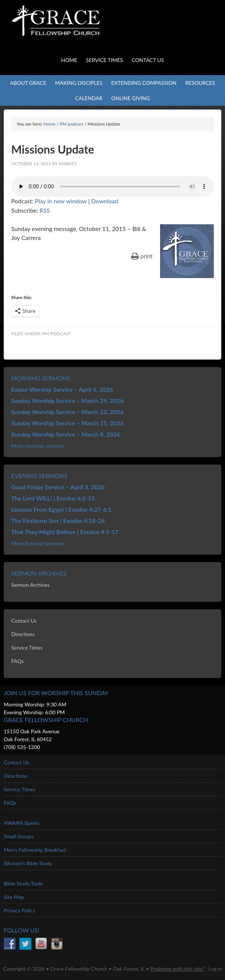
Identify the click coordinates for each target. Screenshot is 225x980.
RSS (45, 210)
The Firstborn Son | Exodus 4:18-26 (58, 520)
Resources (200, 83)
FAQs (17, 661)
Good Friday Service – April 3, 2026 (58, 487)
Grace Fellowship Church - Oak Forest (75, 30)
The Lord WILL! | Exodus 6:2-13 (53, 498)
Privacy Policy (19, 910)
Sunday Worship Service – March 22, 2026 (67, 412)
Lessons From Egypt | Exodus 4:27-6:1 (61, 509)
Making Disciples (79, 83)
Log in (215, 969)
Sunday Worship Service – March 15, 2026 (67, 423)
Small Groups (19, 836)
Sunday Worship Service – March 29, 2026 (67, 400)
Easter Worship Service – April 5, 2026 (62, 389)
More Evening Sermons (38, 543)
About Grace (28, 83)
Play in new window (61, 201)
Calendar (89, 98)
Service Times (27, 648)
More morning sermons (38, 446)
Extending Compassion (144, 83)
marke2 (68, 164)
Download (104, 201)
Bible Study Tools (23, 883)
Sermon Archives (30, 585)
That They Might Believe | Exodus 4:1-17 (65, 532)
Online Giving (131, 98)
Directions (23, 634)
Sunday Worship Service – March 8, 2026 (66, 434)
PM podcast (57, 334)
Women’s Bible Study (28, 863)
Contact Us (24, 621)
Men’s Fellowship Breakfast (35, 850)
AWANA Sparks (22, 823)
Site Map (14, 897)
